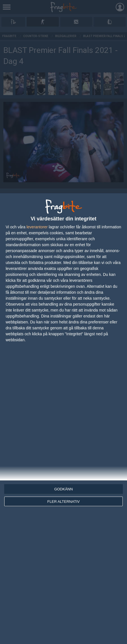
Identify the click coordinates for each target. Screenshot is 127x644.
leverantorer (37, 227)
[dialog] (64, 419)
